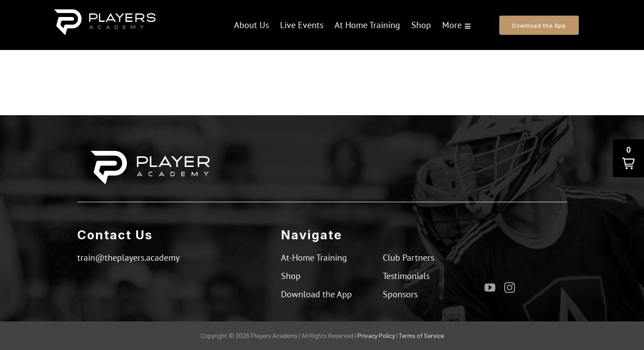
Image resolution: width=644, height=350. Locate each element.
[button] (628, 158)
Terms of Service (421, 335)
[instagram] (510, 287)
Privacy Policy (376, 335)
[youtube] (490, 287)
